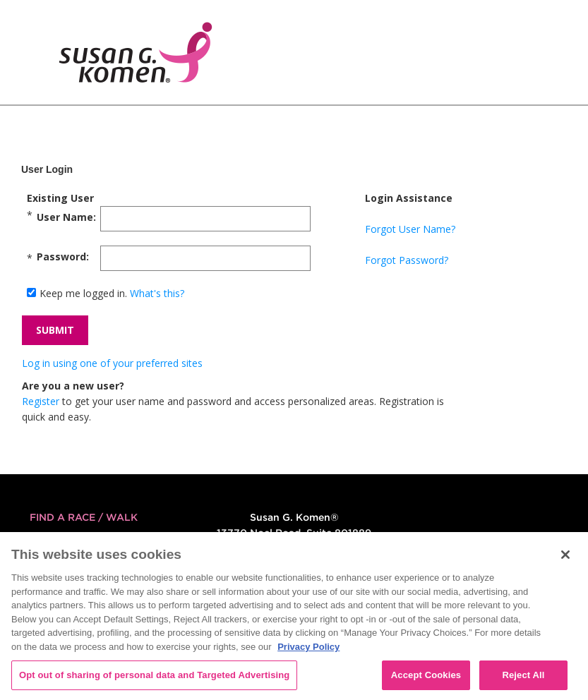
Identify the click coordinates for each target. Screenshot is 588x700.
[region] (294, 616)
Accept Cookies (426, 675)
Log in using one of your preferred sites (112, 363)
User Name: (66, 217)
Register (41, 401)
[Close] (565, 555)
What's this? (157, 293)
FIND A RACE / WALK (84, 517)
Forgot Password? (407, 260)
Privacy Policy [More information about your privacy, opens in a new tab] (308, 647)
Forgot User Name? (410, 229)
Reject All (523, 675)
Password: (63, 257)
